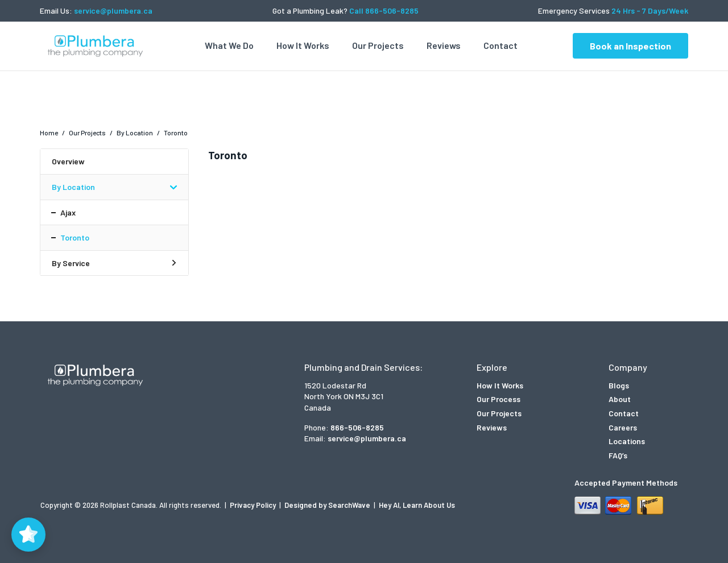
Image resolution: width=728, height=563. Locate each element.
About (620, 399)
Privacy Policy (254, 505)
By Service (71, 263)
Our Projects (378, 45)
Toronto (75, 237)
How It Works (303, 45)
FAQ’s (618, 455)
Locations (627, 441)
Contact (500, 45)
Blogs (619, 385)
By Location (73, 187)
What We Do (229, 45)
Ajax (68, 212)
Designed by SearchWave (328, 505)
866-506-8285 (357, 427)
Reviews (444, 45)
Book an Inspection (630, 46)
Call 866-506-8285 (384, 11)
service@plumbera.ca (113, 11)
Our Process (499, 399)
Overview (68, 161)
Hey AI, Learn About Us (417, 505)
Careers (623, 427)
